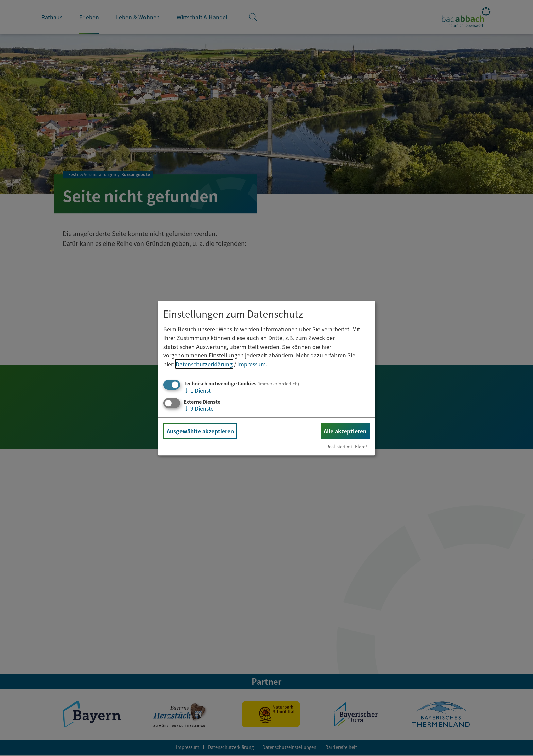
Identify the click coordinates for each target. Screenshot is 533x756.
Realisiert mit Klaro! (347, 446)
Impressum (252, 364)
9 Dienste (199, 408)
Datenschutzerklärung (204, 364)
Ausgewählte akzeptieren (200, 431)
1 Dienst (197, 391)
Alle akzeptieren (345, 431)
